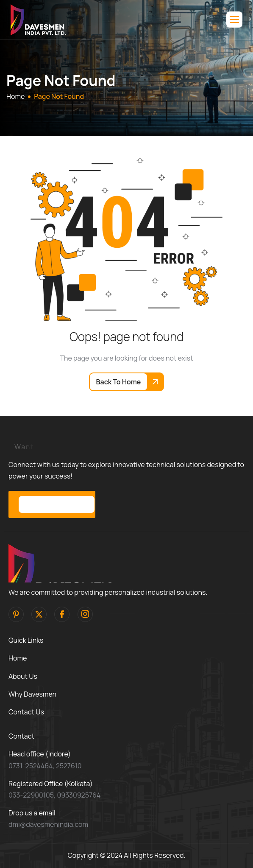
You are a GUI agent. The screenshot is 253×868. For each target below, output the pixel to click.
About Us (23, 676)
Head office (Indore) (40, 754)
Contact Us (26, 712)
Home (18, 658)
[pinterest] (16, 614)
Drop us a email (32, 813)
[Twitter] (39, 614)
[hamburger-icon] (234, 20)
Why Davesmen (32, 694)
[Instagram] (85, 614)
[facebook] (62, 614)
